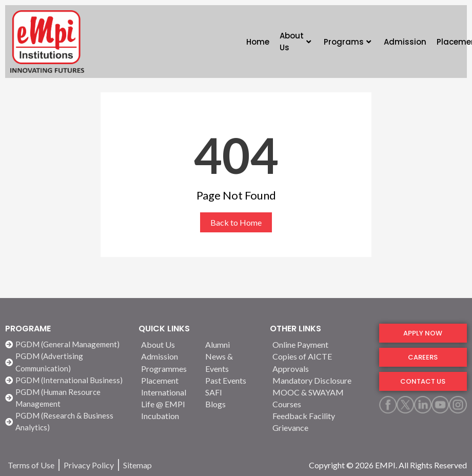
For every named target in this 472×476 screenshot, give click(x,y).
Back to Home (236, 222)
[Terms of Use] (31, 465)
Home (258, 42)
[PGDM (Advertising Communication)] (67, 362)
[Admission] (167, 356)
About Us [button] (295, 42)
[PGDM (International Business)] (67, 380)
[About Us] (167, 344)
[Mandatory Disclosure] (319, 380)
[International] (167, 392)
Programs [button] (347, 42)
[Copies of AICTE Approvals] (319, 362)
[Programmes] (167, 369)
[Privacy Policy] (89, 465)
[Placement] (167, 380)
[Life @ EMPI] (167, 404)
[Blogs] (231, 404)
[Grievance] (319, 428)
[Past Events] (231, 380)
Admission (405, 42)
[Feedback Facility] (319, 416)
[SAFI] (231, 392)
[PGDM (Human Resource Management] (67, 398)
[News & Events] (231, 362)
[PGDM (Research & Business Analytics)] (67, 422)
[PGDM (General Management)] (67, 344)
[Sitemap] (137, 465)
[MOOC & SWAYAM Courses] (319, 398)
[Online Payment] (319, 344)
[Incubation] (167, 416)
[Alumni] (231, 344)
